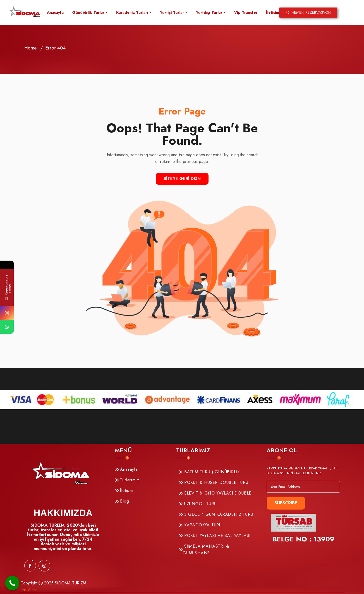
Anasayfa (55, 12)
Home (31, 48)
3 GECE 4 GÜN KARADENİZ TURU (216, 514)
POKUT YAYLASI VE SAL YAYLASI (215, 536)
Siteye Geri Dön (182, 179)
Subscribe (286, 503)
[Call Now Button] (12, 583)
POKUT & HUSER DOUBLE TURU (214, 482)
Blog (122, 501)
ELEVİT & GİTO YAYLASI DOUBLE (215, 493)
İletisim (273, 12)
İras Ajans (29, 590)
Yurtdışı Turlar (209, 12)
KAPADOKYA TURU (200, 525)
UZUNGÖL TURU (198, 504)
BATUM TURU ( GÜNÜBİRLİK (209, 472)
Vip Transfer (246, 12)
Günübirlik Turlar (88, 12)
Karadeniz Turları (132, 12)
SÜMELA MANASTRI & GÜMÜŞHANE (204, 550)
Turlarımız (127, 480)
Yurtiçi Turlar (172, 12)
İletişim (124, 491)
